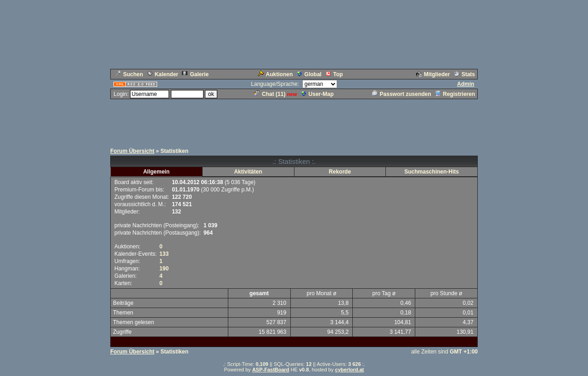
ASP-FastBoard (271, 370)
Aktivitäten (248, 172)
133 (164, 254)
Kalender (163, 74)
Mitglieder (433, 74)
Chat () (270, 94)
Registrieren (455, 94)
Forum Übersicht (132, 151)
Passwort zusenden (402, 94)
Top (334, 74)
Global (309, 74)
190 (164, 269)
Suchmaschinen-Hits (432, 172)
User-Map (317, 94)
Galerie (195, 74)
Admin (466, 84)
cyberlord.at (349, 370)
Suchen (129, 74)
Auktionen (275, 74)
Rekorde (340, 172)
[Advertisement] (294, 121)
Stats (464, 74)
